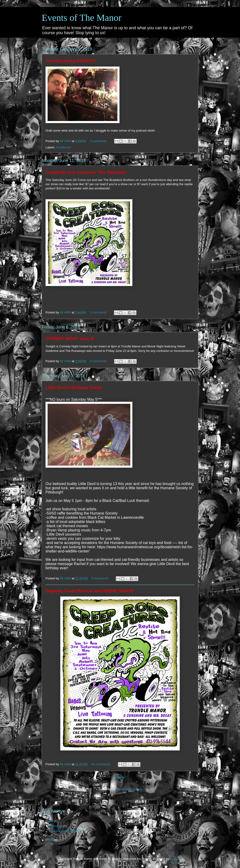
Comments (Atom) (129, 789)
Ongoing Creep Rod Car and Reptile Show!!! (90, 591)
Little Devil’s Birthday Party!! (74, 388)
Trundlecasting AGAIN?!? (71, 61)
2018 (50, 840)
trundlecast (64, 147)
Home (120, 777)
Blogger (175, 859)
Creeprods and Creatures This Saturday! (86, 172)
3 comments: (99, 141)
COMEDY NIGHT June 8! (70, 339)
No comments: (102, 764)
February (56, 826)
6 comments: (99, 361)
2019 (50, 821)
